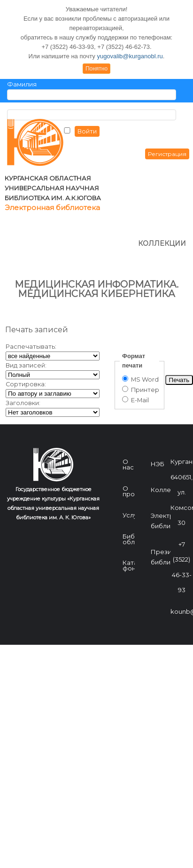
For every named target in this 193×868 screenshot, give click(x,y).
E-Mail (135, 356)
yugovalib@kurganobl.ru (130, 56)
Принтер (141, 346)
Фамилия (22, 84)
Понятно (96, 69)
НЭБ (158, 420)
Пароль (19, 105)
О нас (128, 420)
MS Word (140, 335)
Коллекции (168, 446)
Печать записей (37, 285)
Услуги (133, 471)
